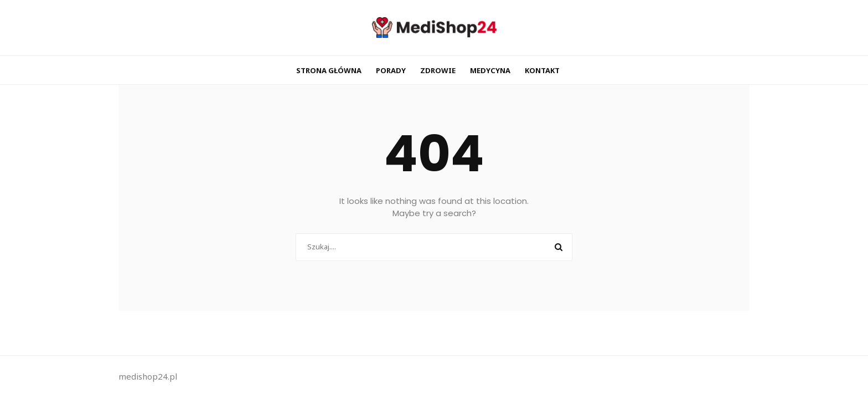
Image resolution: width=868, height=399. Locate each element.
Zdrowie (438, 70)
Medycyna (490, 70)
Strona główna (329, 70)
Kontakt (542, 70)
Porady (391, 70)
